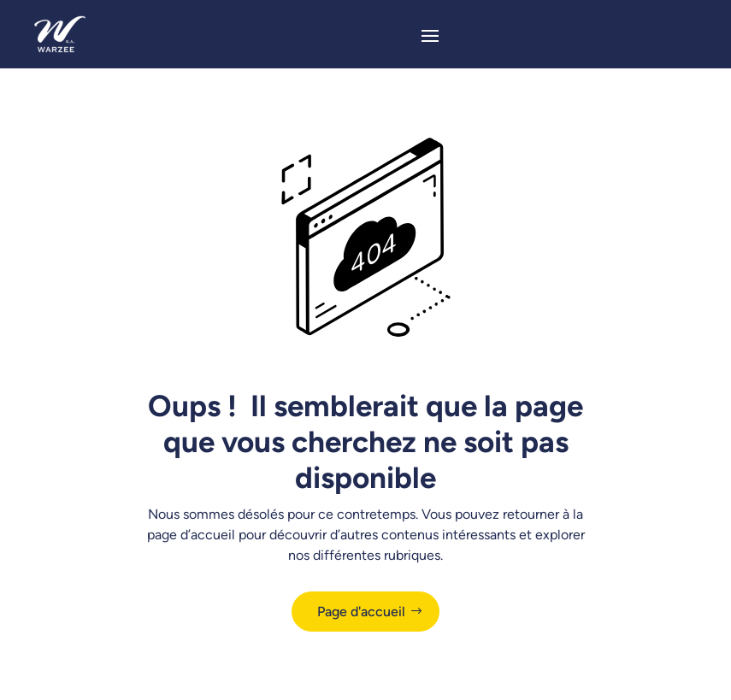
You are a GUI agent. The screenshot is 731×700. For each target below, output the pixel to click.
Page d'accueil (361, 612)
